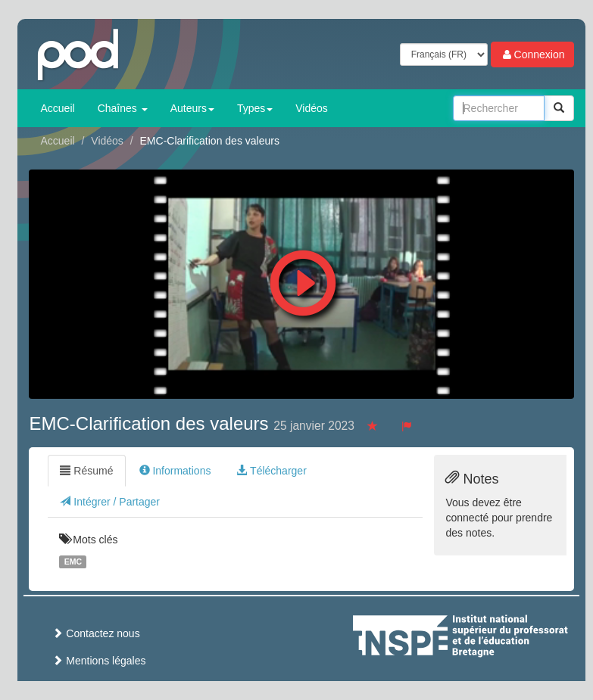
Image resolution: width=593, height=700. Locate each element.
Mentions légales (99, 661)
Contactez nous (96, 633)
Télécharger (271, 471)
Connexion (533, 54)
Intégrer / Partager (110, 502)
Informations (175, 471)
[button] (303, 279)
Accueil (57, 108)
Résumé (86, 471)
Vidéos (312, 108)
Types (255, 108)
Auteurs (192, 108)
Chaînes (123, 108)
